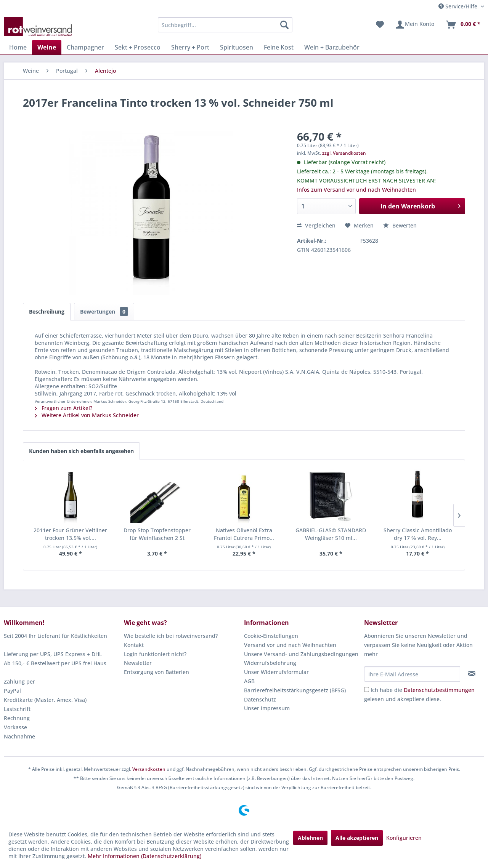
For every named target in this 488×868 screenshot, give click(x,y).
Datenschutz (260, 699)
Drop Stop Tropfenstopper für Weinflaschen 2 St (157, 534)
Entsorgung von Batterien (157, 672)
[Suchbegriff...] (225, 25)
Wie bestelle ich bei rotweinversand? (171, 636)
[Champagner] (85, 47)
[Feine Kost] (279, 47)
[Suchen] (284, 25)
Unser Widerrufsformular (276, 672)
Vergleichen (316, 225)
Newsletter (138, 663)
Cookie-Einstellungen (271, 636)
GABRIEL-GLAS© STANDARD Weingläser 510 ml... (331, 534)
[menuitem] (225, 25)
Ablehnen (310, 838)
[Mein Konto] (415, 25)
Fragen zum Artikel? (63, 408)
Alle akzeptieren (357, 838)
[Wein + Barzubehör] (332, 47)
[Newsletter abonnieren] (472, 674)
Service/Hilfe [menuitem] (459, 6)
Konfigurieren (404, 838)
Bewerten (400, 225)
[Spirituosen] (237, 47)
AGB (249, 681)
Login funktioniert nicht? (155, 654)
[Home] (18, 47)
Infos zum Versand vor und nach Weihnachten (356, 190)
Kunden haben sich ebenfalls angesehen (81, 451)
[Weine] (47, 47)
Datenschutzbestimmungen (439, 690)
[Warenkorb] (463, 25)
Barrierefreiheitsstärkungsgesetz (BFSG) (295, 690)
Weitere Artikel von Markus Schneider (87, 415)
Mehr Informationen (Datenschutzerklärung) (144, 856)
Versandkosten (149, 769)
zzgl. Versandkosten (344, 153)
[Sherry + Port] (190, 47)
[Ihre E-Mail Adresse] (412, 674)
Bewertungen (104, 311)
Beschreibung (47, 311)
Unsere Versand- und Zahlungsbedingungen (301, 654)
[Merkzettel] (380, 25)
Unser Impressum (267, 708)
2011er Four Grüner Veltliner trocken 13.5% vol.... (70, 534)
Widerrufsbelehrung (270, 663)
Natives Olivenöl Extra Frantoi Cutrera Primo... (244, 534)
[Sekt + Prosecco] (138, 47)
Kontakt (134, 645)
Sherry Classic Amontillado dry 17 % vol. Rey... (418, 534)
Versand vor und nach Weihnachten (290, 645)
